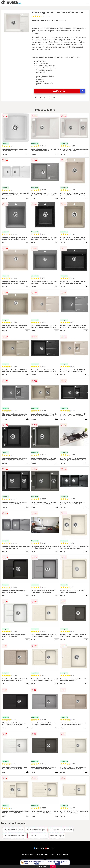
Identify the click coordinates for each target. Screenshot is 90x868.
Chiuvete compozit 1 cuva (38, 836)
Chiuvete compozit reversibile (15, 836)
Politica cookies (63, 854)
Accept (53, 866)
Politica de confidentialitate (46, 854)
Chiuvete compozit (57, 836)
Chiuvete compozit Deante (13, 830)
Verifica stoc (69, 91)
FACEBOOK (39, 848)
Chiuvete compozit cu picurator (61, 830)
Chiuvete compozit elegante (36, 830)
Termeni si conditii (28, 854)
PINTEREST (50, 848)
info (27, 154)
